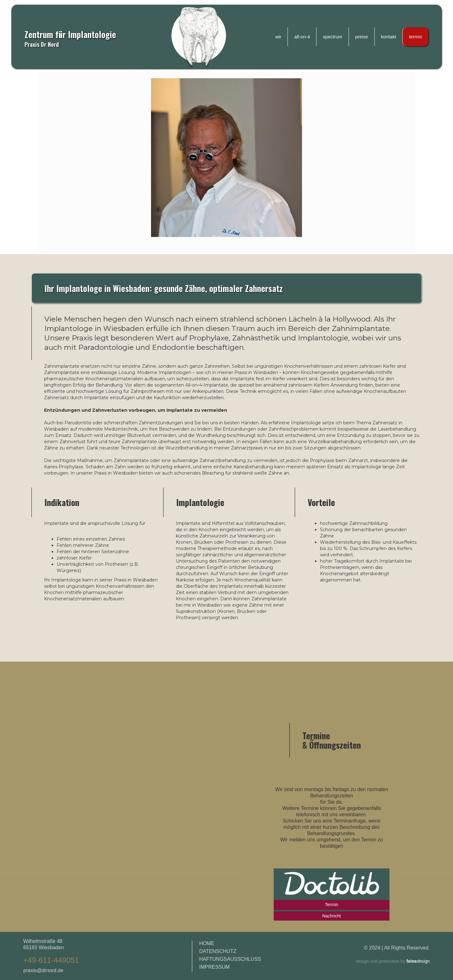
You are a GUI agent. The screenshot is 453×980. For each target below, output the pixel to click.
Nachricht (331, 916)
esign (417, 961)
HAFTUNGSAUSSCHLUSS (230, 959)
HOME (207, 943)
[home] (199, 37)
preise (362, 37)
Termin (332, 905)
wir (278, 37)
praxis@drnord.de (43, 970)
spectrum (333, 37)
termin (416, 37)
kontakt (389, 37)
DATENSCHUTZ (218, 951)
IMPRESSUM (214, 967)
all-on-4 (302, 37)
